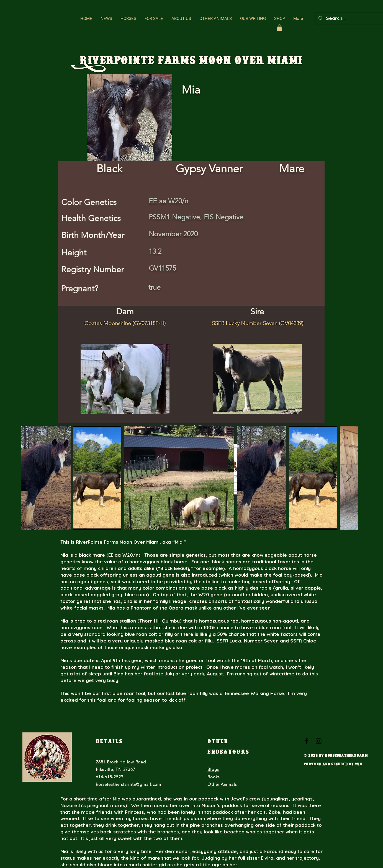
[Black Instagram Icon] (319, 741)
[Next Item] (349, 478)
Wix (359, 765)
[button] (128, 19)
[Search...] (353, 18)
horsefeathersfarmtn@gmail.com (128, 784)
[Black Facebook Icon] (306, 741)
